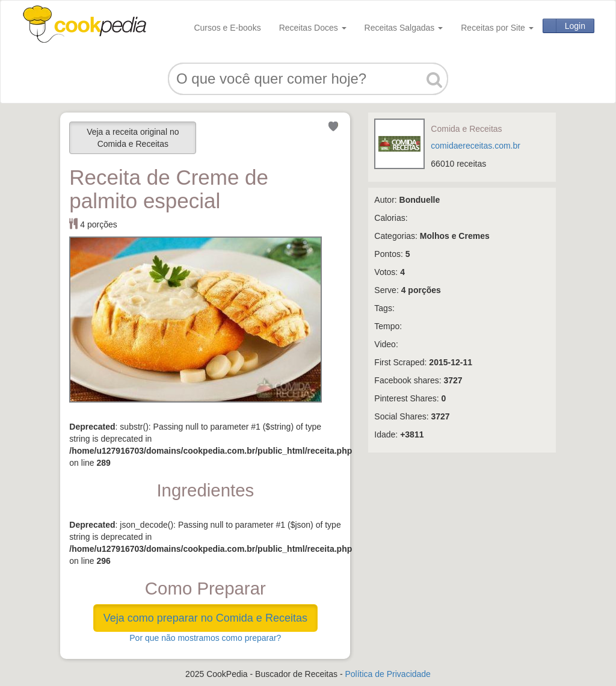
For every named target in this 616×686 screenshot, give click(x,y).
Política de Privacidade (387, 674)
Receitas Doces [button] (313, 28)
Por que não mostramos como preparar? (205, 638)
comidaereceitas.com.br (476, 146)
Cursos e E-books (227, 28)
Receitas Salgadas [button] (404, 28)
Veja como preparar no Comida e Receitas (205, 618)
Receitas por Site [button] (497, 28)
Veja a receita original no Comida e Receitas (133, 138)
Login (575, 26)
